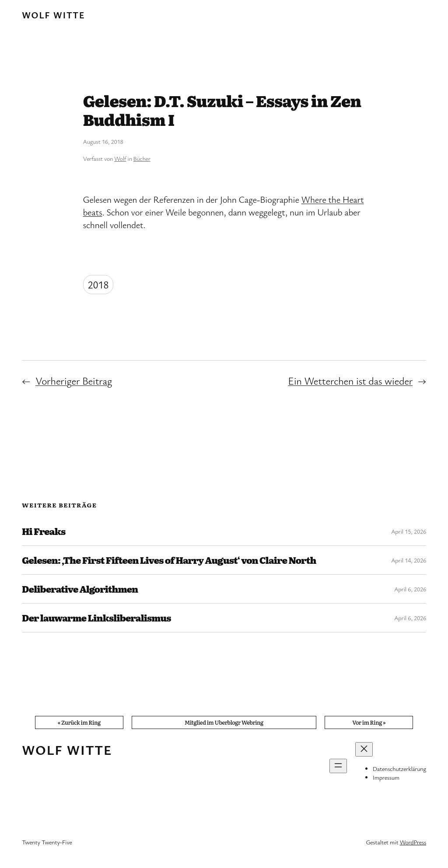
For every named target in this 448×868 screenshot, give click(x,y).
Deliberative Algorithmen (80, 589)
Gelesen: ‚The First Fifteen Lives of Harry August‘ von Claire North (169, 560)
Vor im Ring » (369, 722)
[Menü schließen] (364, 749)
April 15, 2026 (409, 531)
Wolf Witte (53, 15)
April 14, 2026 (409, 560)
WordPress (413, 842)
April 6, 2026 (410, 589)
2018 (98, 285)
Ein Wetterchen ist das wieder (350, 381)
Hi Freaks (44, 531)
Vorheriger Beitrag (74, 381)
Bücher (142, 158)
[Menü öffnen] (338, 766)
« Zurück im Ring (79, 722)
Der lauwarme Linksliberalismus (96, 618)
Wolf (120, 158)
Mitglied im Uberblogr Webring (224, 722)
